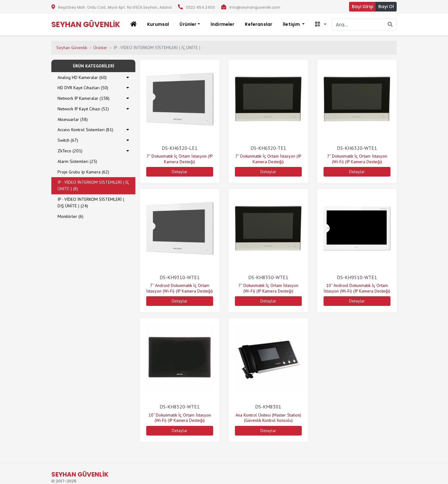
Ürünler (100, 48)
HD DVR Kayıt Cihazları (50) (83, 88)
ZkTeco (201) (70, 151)
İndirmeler (223, 24)
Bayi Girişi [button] (362, 7)
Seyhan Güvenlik (72, 48)
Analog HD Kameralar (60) (82, 77)
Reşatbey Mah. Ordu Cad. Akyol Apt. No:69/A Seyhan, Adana (115, 7)
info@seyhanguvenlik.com (255, 7)
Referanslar (259, 24)
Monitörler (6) (70, 216)
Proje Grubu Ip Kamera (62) (83, 172)
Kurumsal (158, 24)
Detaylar (180, 172)
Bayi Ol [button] (386, 7)
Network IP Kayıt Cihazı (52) (83, 109)
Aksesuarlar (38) (73, 119)
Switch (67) (68, 140)
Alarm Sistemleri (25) (77, 161)
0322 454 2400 (201, 7)
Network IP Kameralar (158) (84, 98)
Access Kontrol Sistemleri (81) (85, 130)
